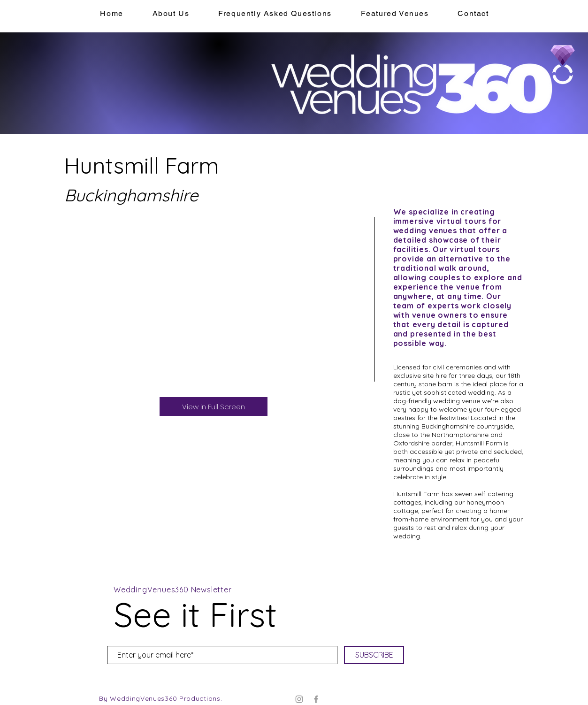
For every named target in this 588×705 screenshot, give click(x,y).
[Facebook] (316, 699)
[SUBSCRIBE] (374, 655)
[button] (395, 14)
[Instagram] (299, 699)
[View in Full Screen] (214, 406)
